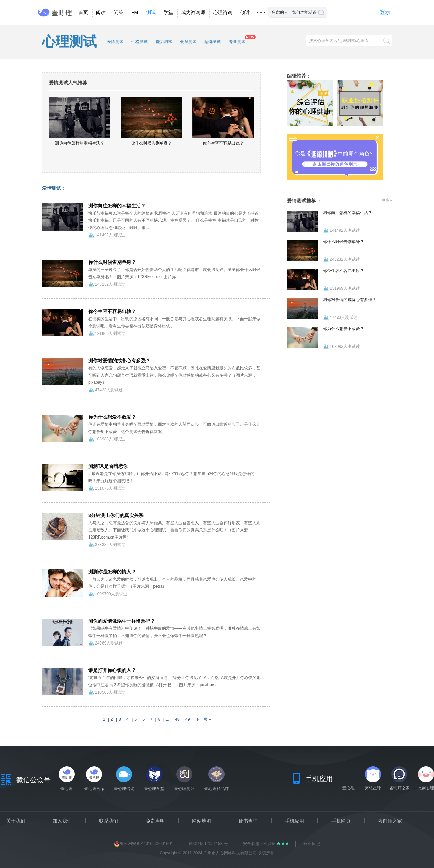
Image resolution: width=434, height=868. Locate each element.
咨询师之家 (390, 821)
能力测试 (164, 42)
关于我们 (16, 821)
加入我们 (62, 821)
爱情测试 (115, 42)
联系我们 (109, 821)
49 (187, 719)
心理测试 (69, 42)
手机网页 (341, 821)
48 (177, 719)
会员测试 (188, 42)
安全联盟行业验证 (260, 844)
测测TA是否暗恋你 (108, 466)
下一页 (202, 719)
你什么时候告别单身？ (112, 262)
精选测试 (213, 42)
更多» (387, 200)
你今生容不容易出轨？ (112, 311)
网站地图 (202, 821)
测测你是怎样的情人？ (112, 572)
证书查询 (248, 821)
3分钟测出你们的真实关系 (116, 515)
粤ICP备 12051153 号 (208, 844)
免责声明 (155, 821)
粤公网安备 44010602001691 (144, 844)
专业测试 (237, 42)
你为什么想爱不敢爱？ (112, 417)
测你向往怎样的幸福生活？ (117, 206)
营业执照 (312, 844)
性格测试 (139, 42)
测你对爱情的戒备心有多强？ (119, 361)
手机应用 (295, 821)
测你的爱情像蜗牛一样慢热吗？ (122, 621)
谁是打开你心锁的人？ (112, 670)
